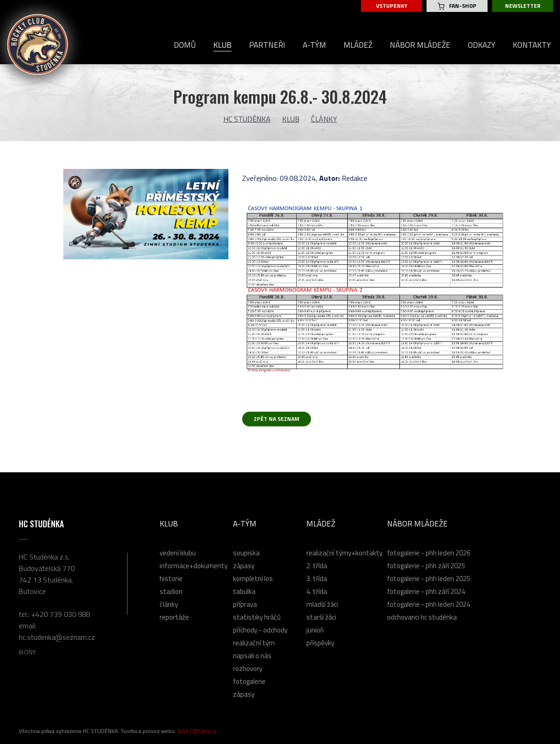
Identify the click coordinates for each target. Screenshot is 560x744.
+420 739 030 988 (61, 614)
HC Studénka (247, 119)
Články (324, 119)
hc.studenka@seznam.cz (57, 637)
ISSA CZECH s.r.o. (198, 731)
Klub (291, 119)
